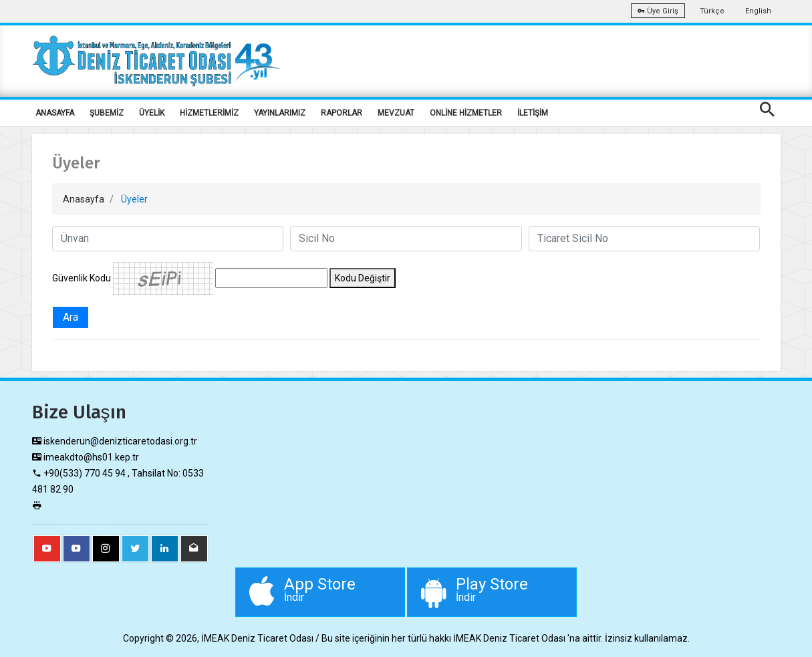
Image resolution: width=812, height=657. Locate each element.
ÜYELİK (152, 113)
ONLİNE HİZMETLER (466, 113)
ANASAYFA (55, 113)
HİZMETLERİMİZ (209, 113)
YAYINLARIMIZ (280, 113)
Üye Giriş (658, 11)
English (758, 11)
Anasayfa (84, 199)
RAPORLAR (342, 113)
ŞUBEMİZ (107, 113)
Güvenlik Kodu (82, 278)
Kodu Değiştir (363, 278)
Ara (71, 317)
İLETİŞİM (533, 113)
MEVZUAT (396, 113)
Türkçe (712, 11)
